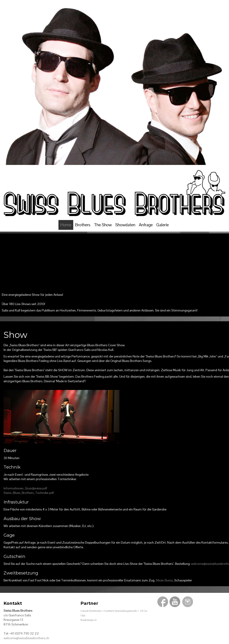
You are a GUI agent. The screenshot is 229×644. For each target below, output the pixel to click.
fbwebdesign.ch (89, 620)
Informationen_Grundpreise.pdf (25, 488)
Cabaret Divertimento (91, 611)
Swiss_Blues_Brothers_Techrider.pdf (29, 493)
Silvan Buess (164, 580)
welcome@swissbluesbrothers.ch (26, 638)
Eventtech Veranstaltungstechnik (121, 611)
